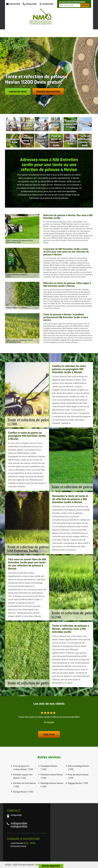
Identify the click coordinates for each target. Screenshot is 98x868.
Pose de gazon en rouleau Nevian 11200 (23, 768)
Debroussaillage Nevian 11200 (78, 768)
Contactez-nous (18, 92)
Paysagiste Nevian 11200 (49, 768)
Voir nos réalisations (48, 92)
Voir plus (49, 735)
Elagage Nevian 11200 (78, 783)
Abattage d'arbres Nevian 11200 (52, 785)
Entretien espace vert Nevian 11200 (23, 776)
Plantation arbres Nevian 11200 (52, 776)
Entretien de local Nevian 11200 (24, 785)
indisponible (13, 4)
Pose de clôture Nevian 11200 (78, 776)
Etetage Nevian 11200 (23, 792)
